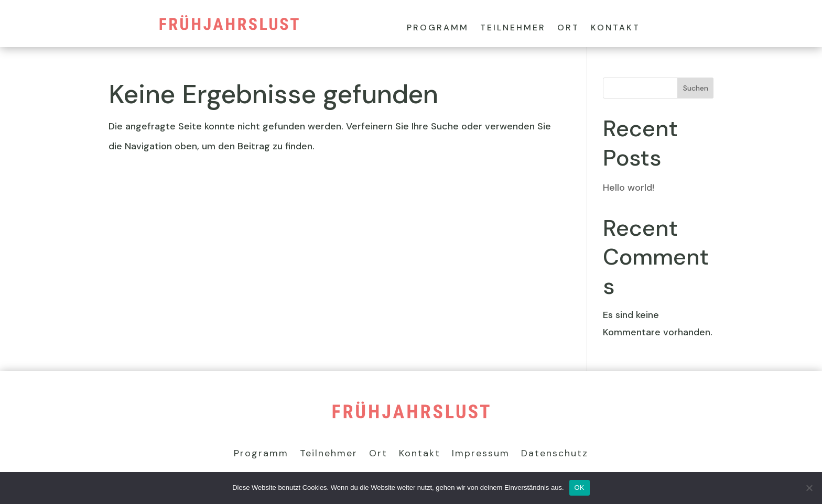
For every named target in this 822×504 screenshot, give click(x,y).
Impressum (481, 454)
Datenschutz (555, 454)
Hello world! (629, 188)
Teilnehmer (513, 29)
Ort (568, 29)
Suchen (696, 88)
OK (580, 487)
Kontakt (615, 29)
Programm (438, 29)
